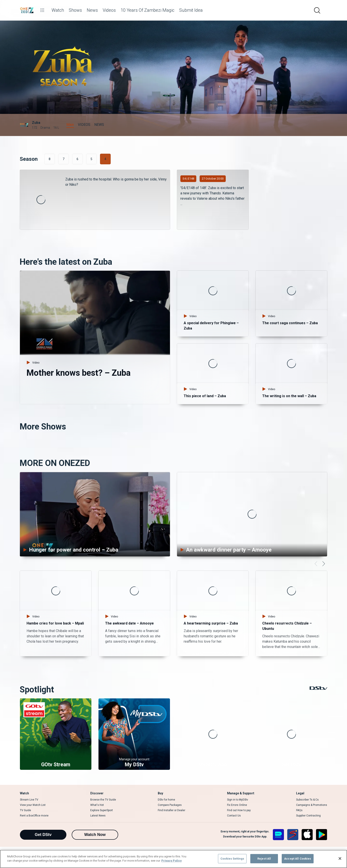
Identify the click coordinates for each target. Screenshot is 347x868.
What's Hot (97, 805)
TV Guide (25, 810)
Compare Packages (170, 805)
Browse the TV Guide (103, 800)
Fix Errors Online (237, 805)
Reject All (264, 859)
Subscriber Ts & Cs (307, 800)
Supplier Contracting (308, 816)
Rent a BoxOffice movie (34, 816)
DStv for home (166, 800)
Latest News (98, 816)
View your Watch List (33, 805)
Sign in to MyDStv (238, 800)
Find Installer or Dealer (172, 810)
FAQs (299, 810)
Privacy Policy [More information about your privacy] (172, 861)
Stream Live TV (29, 800)
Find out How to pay (239, 810)
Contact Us (234, 816)
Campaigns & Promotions (312, 805)
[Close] (340, 858)
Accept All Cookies (298, 859)
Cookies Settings (232, 859)
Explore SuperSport (102, 810)
